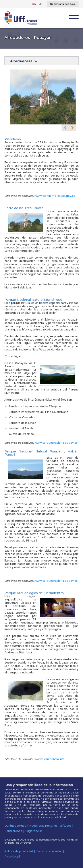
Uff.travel (25, 843)
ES (34, 4)
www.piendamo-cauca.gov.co (55, 196)
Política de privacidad (19, 851)
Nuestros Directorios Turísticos (50, 826)
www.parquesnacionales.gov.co (56, 443)
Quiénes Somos (15, 826)
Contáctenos (13, 831)
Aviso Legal (12, 856)
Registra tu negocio (63, 4)
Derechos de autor (49, 851)
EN (41, 4)
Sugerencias (34, 831)
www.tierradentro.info (50, 759)
